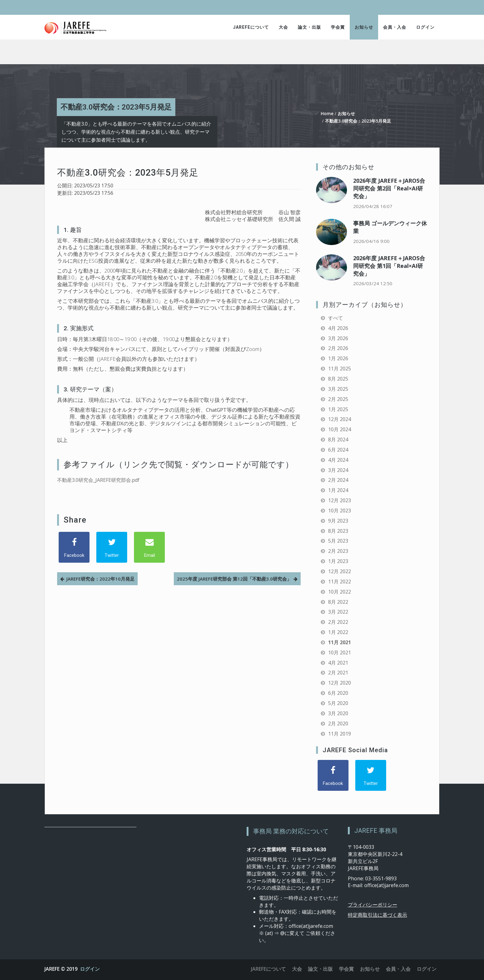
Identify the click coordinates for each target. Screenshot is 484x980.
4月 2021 (338, 663)
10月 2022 (340, 592)
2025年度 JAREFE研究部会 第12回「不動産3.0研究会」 (234, 579)
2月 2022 (338, 622)
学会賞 (338, 27)
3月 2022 (338, 612)
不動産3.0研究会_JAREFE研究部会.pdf (98, 480)
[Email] (149, 547)
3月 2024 (338, 470)
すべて (336, 318)
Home (327, 113)
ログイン (425, 27)
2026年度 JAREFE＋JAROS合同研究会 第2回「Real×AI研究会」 (389, 188)
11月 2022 (340, 582)
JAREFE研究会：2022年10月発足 (100, 579)
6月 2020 (338, 693)
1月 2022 (338, 632)
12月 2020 (340, 683)
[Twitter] (112, 547)
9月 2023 (338, 521)
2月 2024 (338, 480)
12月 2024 (340, 419)
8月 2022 (338, 602)
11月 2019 (340, 734)
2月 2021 (338, 673)
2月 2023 (338, 551)
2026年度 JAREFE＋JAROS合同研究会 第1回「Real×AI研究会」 (389, 266)
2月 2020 (338, 724)
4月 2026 (338, 328)
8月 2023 (338, 531)
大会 (283, 27)
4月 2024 (338, 460)
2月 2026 (338, 348)
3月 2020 (338, 713)
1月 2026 (338, 358)
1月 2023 (338, 561)
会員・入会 (395, 27)
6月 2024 (338, 450)
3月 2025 (338, 389)
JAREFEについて (251, 27)
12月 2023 (340, 500)
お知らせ (364, 27)
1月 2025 (338, 409)
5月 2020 (338, 703)
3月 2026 (338, 338)
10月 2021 (340, 653)
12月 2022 (340, 571)
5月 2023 (338, 541)
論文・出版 (309, 27)
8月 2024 (338, 440)
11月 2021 (340, 642)
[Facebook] (74, 547)
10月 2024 (340, 429)
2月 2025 (338, 399)
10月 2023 (340, 511)
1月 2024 (338, 490)
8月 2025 (338, 379)
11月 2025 (340, 369)
